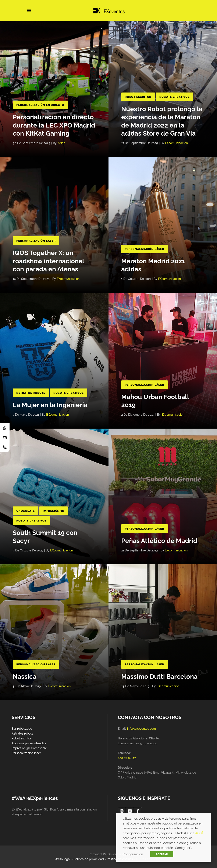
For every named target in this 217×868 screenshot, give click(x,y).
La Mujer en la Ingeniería (50, 405)
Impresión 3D (54, 511)
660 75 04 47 (127, 758)
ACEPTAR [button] (162, 854)
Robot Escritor (138, 97)
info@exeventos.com (141, 729)
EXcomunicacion (176, 143)
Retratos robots (22, 733)
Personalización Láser (36, 241)
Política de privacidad (89, 859)
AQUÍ (199, 833)
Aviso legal (63, 859)
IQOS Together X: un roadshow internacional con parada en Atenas (48, 261)
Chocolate (26, 511)
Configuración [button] (133, 854)
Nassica (25, 677)
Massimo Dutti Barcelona (159, 677)
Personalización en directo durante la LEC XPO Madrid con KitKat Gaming (54, 125)
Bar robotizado (22, 729)
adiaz (61, 143)
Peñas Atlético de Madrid (159, 541)
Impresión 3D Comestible (29, 748)
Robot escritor (21, 738)
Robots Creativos (175, 97)
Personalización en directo (40, 105)
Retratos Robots (31, 393)
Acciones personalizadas (29, 743)
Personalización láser (26, 753)
